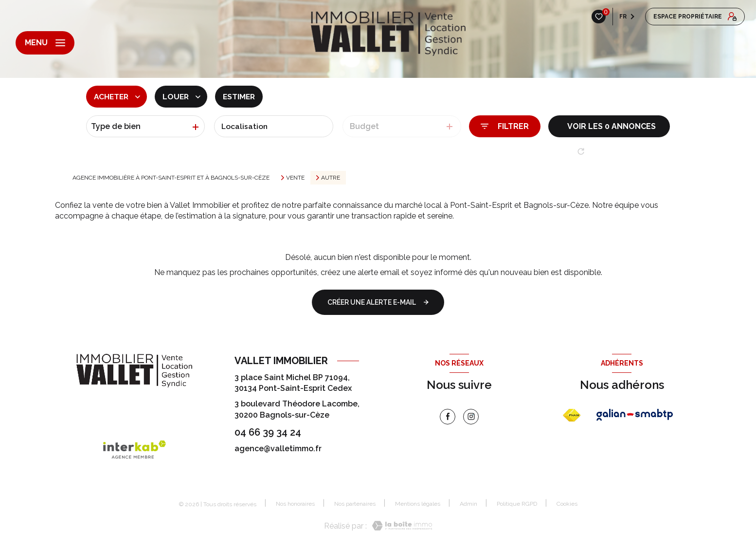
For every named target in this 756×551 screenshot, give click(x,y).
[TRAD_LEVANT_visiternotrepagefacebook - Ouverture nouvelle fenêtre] (448, 417)
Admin (468, 504)
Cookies (567, 504)
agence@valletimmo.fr (278, 449)
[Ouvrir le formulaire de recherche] (505, 126)
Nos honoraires (295, 504)
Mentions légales (418, 504)
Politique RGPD (517, 504)
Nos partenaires (355, 504)
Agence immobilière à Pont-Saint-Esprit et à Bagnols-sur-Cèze (171, 178)
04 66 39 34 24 (268, 432)
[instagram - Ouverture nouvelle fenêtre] (471, 417)
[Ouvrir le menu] (45, 43)
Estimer (243, 97)
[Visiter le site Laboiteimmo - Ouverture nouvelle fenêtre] (399, 526)
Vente (295, 178)
